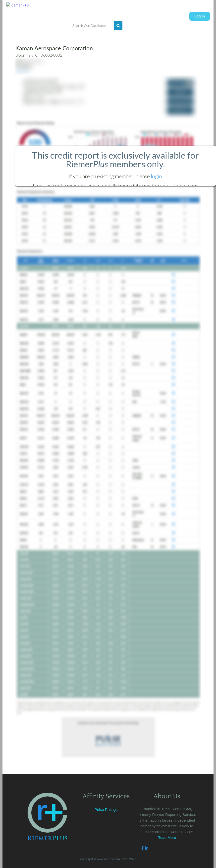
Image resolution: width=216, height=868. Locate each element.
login (156, 176)
